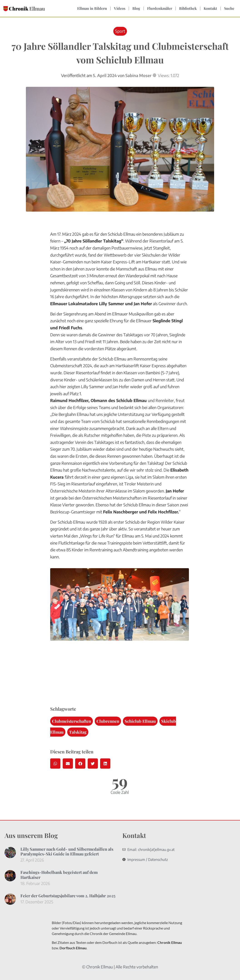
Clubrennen (108, 721)
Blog (136, 8)
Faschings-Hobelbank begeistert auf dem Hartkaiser (59, 875)
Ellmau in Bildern (92, 8)
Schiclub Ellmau (140, 721)
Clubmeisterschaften (72, 721)
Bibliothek (188, 8)
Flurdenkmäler (160, 8)
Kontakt (210, 8)
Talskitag (78, 732)
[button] (56, 631)
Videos (120, 8)
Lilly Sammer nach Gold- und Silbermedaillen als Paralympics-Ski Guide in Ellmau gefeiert (67, 852)
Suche (229, 8)
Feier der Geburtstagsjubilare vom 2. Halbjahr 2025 (68, 896)
